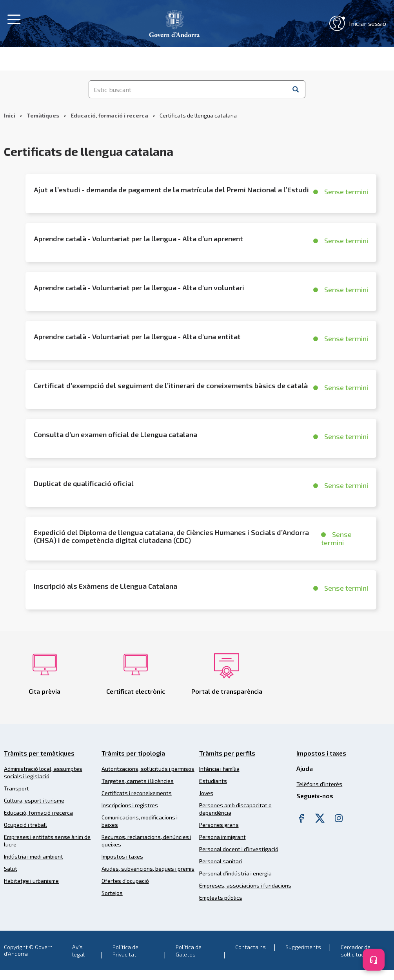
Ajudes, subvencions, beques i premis (148, 869)
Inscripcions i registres (130, 805)
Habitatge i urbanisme (31, 881)
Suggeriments (303, 947)
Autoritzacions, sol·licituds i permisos (148, 769)
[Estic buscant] (188, 89)
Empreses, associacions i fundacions (245, 885)
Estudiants (213, 781)
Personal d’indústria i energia (235, 873)
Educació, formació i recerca (109, 115)
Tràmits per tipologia (133, 753)
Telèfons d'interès (319, 784)
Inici (10, 115)
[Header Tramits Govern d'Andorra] (174, 23)
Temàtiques (43, 115)
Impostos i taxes (122, 856)
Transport (16, 788)
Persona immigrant (222, 837)
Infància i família (219, 769)
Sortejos (112, 893)
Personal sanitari (221, 861)
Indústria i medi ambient (34, 856)
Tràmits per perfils (227, 753)
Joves (206, 793)
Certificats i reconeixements (137, 793)
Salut (11, 869)
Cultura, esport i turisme (34, 800)
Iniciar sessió (358, 23)
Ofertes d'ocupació (125, 881)
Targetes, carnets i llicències (138, 781)
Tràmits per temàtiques (39, 753)
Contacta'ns (251, 947)
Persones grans (219, 825)
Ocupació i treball (25, 825)
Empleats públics (221, 898)
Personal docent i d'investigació (239, 849)
